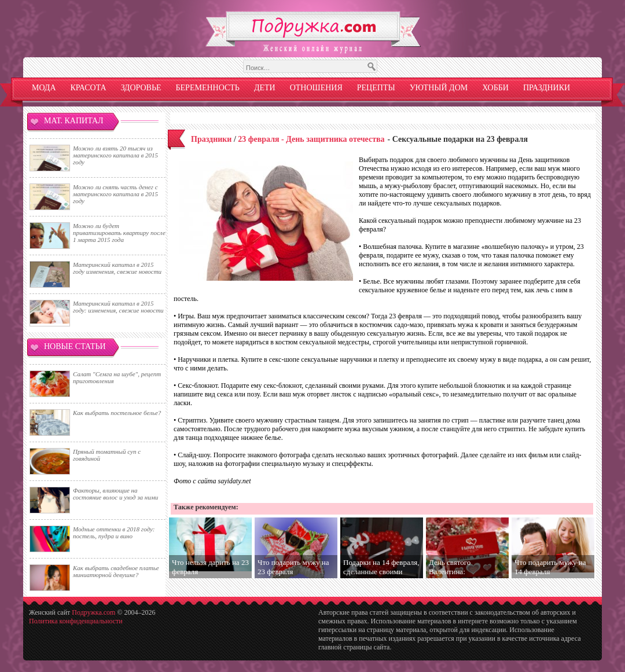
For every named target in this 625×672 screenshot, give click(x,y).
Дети (265, 88)
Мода (44, 88)
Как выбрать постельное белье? (117, 413)
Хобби (495, 88)
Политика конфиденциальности (76, 621)
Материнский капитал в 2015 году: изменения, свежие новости (118, 307)
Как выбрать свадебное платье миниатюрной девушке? (116, 571)
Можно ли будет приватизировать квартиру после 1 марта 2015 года (119, 233)
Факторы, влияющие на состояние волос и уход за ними (115, 494)
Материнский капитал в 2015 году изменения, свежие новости (117, 268)
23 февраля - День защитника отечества (311, 139)
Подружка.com (93, 612)
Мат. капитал (74, 121)
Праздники (547, 88)
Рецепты (376, 88)
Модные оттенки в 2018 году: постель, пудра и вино (114, 533)
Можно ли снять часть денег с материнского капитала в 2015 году (115, 194)
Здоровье (141, 88)
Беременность (208, 88)
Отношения (316, 88)
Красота (89, 88)
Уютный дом (439, 88)
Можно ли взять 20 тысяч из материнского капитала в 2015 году (115, 155)
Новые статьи (75, 346)
